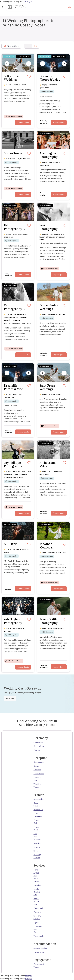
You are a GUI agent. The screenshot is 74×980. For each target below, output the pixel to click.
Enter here (10, 699)
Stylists (37, 922)
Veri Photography (49, 227)
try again (29, 1)
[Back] (3, 7)
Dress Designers (37, 815)
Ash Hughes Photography (13, 621)
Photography (37, 908)
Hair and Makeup (37, 836)
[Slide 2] (18, 68)
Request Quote (23, 123)
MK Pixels (11, 544)
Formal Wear (36, 828)
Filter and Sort (11, 46)
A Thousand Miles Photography (49, 465)
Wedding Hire (37, 779)
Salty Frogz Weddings (12, 78)
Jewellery (37, 843)
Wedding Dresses (37, 856)
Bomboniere (37, 762)
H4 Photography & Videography (14, 227)
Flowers (37, 750)
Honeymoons (37, 952)
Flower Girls (36, 822)
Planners (37, 912)
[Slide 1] (16, 68)
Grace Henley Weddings (49, 307)
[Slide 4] (20, 68)
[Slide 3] (19, 68)
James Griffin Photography (49, 621)
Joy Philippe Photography (13, 465)
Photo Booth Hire (36, 901)
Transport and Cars (37, 929)
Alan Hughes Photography (49, 155)
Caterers (37, 770)
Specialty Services (37, 917)
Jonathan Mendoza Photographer (49, 546)
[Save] (29, 76)
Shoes (36, 851)
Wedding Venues (37, 785)
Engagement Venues (37, 965)
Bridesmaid (37, 810)
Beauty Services (37, 804)
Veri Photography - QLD (14, 307)
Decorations (37, 746)
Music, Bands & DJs (37, 892)
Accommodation (37, 948)
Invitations (37, 885)
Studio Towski (14, 153)
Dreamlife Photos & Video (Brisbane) (50, 78)
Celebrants (37, 742)
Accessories (37, 799)
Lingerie (37, 847)
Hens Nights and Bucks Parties (36, 875)
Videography (37, 936)
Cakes (36, 766)
